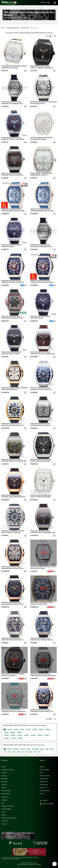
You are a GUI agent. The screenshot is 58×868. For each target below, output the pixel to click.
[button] (25, 71)
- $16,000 (40, 735)
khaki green (35, 749)
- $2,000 (16, 730)
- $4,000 (28, 730)
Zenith (3, 815)
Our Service (44, 779)
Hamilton (5, 797)
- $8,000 (6, 732)
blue (9, 752)
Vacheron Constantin (9, 818)
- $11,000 (6, 735)
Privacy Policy (45, 791)
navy (5, 752)
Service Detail (45, 776)
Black (14, 752)
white (19, 752)
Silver (35, 752)
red (23, 752)
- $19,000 (13, 738)
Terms (42, 794)
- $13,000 (19, 735)
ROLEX (3, 767)
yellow (29, 749)
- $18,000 (6, 738)
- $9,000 (13, 732)
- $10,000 (19, 732)
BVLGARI (4, 782)
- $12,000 (13, 735)
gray (27, 752)
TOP (3, 28)
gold (31, 752)
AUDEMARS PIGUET (8, 770)
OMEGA (4, 773)
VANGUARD (25, 28)
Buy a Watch (44, 770)
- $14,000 (26, 735)
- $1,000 (9, 730)
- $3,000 (22, 730)
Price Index (44, 785)
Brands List (44, 782)
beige (47, 749)
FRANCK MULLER (13, 28)
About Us (43, 788)
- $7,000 (47, 730)
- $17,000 (46, 735)
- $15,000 (33, 735)
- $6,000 (41, 730)
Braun (52, 749)
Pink (39, 752)
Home (42, 767)
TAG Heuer (5, 821)
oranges (23, 749)
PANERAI (4, 800)
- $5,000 (35, 730)
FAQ (41, 773)
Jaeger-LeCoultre (7, 806)
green (42, 749)
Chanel (4, 824)
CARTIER (4, 785)
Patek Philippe (6, 809)
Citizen (4, 788)
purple (9, 749)
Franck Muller (6, 791)
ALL (5, 730)
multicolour (16, 749)
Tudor (3, 812)
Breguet (4, 776)
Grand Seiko (6, 794)
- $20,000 (20, 738)
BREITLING (5, 779)
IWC (3, 803)
